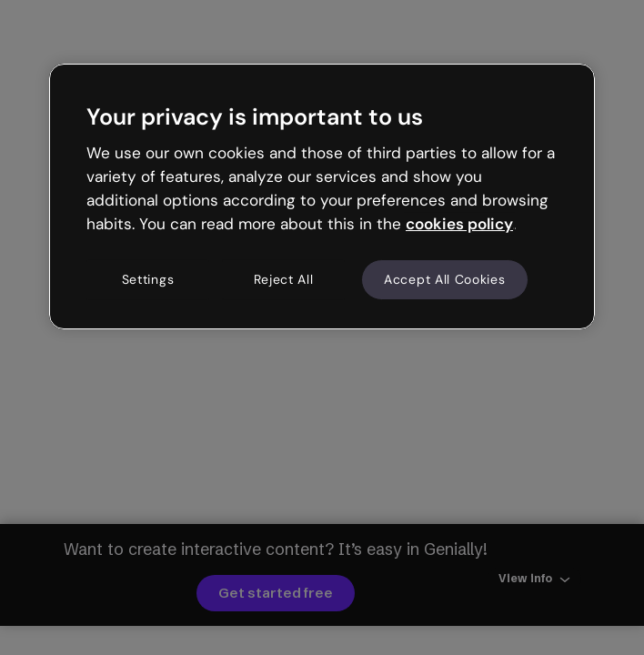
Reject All (284, 279)
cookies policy (459, 224)
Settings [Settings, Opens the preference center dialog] (148, 279)
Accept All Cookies (445, 279)
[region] (322, 196)
